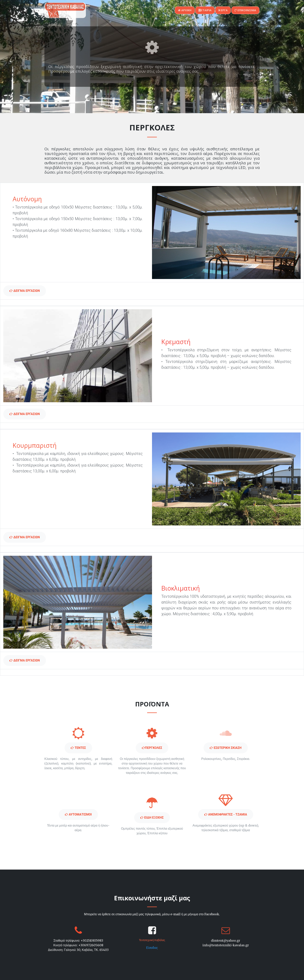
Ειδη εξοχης (152, 818)
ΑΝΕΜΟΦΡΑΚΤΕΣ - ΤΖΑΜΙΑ (226, 814)
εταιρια (205, 10)
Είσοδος (152, 948)
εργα (223, 10)
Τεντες (78, 748)
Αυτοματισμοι (78, 814)
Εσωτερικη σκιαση (226, 748)
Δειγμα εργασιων (25, 291)
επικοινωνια (245, 10)
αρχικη (185, 10)
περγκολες (152, 748)
